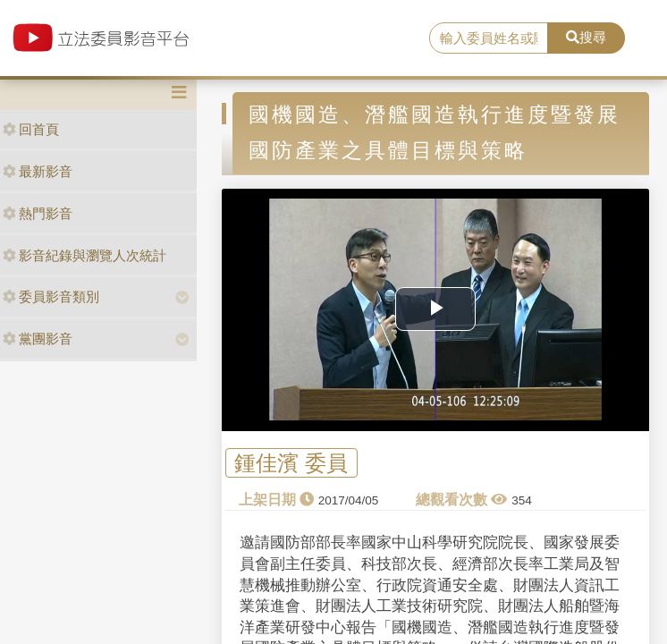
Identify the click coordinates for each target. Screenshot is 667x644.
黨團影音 (38, 339)
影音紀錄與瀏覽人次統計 (84, 255)
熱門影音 (38, 213)
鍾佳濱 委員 (291, 463)
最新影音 (38, 171)
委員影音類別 (51, 297)
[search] (489, 38)
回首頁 (31, 129)
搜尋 (586, 37)
